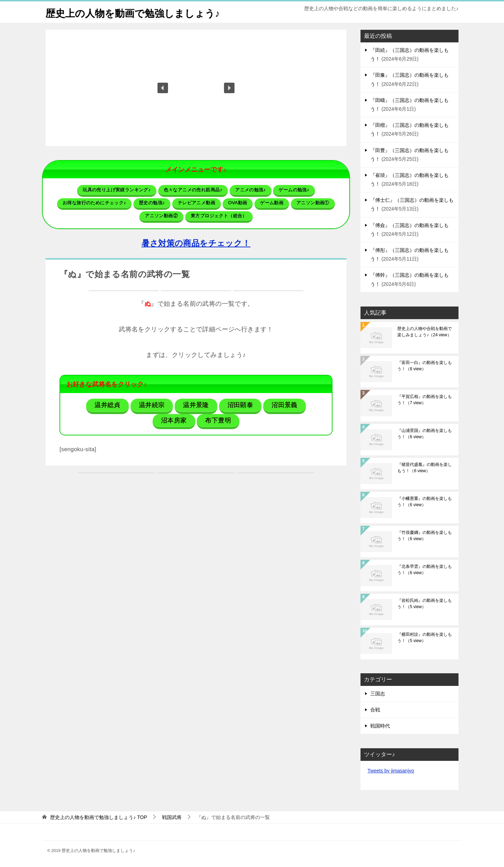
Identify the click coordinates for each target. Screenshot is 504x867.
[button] (163, 88)
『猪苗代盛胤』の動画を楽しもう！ (425, 468)
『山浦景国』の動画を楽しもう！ (425, 434)
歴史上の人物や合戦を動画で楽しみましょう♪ (425, 332)
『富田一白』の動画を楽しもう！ (425, 366)
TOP (99, 817)
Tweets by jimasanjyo (391, 771)
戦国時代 (380, 726)
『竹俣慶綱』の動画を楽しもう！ (425, 536)
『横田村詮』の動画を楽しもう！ (425, 638)
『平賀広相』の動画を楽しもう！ (425, 400)
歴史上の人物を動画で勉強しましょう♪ (139, 12)
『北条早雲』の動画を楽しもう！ (425, 570)
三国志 (378, 694)
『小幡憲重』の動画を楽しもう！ (425, 502)
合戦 (375, 710)
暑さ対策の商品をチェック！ (196, 243)
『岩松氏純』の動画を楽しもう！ (425, 604)
